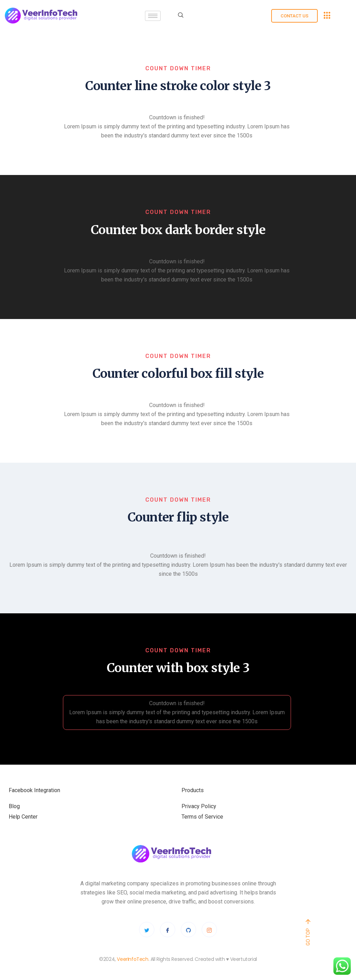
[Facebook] (168, 926)
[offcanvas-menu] (327, 16)
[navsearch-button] (181, 16)
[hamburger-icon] (153, 16)
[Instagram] (209, 926)
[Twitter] (147, 926)
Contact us (294, 16)
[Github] (188, 926)
